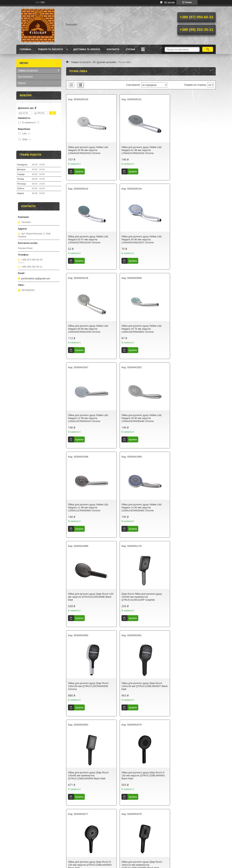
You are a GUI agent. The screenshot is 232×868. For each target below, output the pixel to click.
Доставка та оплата (87, 49)
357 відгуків (169, 2)
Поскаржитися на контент (108, 865)
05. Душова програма (104, 62)
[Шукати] (208, 49)
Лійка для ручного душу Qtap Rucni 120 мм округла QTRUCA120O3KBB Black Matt (140, 418)
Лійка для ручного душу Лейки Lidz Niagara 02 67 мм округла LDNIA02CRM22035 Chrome (190, 150)
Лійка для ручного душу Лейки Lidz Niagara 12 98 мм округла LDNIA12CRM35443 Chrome (88, 329)
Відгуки (22, 83)
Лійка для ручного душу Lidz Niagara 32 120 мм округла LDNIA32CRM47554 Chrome (140, 775)
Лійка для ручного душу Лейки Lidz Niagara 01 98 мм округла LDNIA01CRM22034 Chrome (139, 150)
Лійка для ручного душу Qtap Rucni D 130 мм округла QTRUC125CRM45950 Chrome (192, 686)
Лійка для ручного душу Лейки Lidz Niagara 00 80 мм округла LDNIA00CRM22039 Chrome (139, 239)
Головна (25, 49)
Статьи (130, 49)
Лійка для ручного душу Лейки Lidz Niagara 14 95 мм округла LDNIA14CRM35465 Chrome (88, 418)
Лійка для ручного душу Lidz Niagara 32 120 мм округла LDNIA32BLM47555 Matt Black (192, 775)
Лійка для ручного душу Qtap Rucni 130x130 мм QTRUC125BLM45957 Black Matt (139, 507)
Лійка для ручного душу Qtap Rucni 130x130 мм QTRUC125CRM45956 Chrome (88, 507)
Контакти (113, 49)
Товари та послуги (50, 49)
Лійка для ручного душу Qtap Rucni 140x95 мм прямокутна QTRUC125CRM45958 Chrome (88, 686)
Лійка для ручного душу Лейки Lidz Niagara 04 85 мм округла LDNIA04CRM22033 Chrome (88, 150)
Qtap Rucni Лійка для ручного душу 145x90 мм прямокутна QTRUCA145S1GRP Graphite (190, 418)
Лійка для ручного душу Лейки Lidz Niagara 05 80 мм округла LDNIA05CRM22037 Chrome (88, 239)
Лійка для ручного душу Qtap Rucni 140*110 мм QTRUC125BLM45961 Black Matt (139, 686)
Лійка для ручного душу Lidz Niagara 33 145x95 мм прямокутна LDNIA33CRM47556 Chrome (89, 775)
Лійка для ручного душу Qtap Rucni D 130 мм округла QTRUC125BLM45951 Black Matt (90, 597)
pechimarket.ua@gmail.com (36, 278)
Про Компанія (25, 77)
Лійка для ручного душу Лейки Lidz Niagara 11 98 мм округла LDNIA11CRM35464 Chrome (190, 329)
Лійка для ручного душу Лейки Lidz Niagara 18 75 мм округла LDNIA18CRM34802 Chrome (190, 239)
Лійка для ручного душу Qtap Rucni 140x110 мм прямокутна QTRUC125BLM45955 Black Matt (190, 597)
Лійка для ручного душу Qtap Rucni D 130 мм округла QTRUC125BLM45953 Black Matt (141, 597)
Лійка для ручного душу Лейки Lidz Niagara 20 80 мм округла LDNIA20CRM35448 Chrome (139, 329)
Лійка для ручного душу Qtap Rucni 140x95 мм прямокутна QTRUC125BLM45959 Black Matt (190, 507)
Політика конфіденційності (134, 865)
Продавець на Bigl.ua (116, 862)
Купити (79, 171)
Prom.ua (132, 859)
